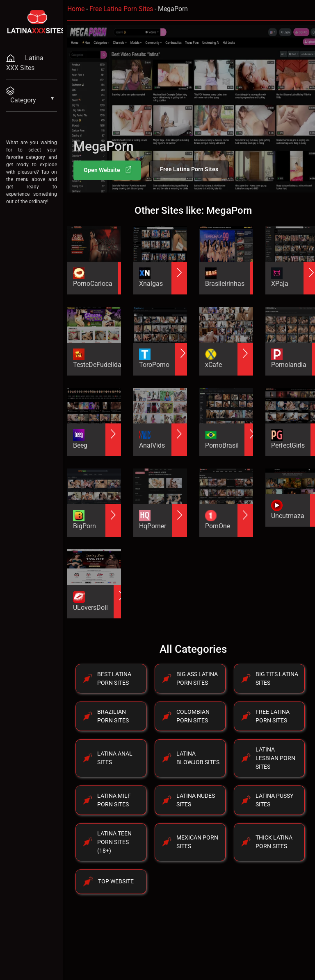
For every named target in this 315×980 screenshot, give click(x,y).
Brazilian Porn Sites (113, 716)
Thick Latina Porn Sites (274, 842)
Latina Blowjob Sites (198, 758)
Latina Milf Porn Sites (114, 800)
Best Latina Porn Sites (114, 678)
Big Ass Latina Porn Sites (197, 678)
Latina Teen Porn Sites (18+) (114, 842)
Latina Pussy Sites (274, 800)
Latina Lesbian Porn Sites (275, 758)
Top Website (116, 881)
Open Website (108, 170)
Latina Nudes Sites (196, 800)
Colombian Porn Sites (193, 716)
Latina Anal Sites (115, 758)
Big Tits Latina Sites (277, 678)
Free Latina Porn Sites (121, 9)
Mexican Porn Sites (197, 842)
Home (76, 9)
